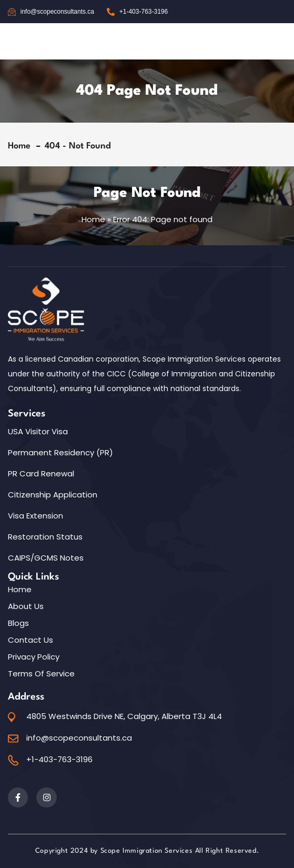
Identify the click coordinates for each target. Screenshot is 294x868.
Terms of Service (41, 674)
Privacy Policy (34, 657)
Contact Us (31, 640)
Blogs (18, 623)
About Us (26, 606)
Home (22, 146)
